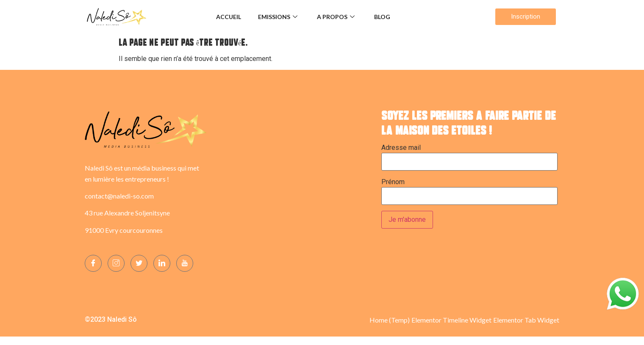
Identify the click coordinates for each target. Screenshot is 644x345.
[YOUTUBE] (185, 263)
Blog (382, 17)
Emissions (278, 17)
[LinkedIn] (162, 263)
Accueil (229, 17)
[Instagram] (116, 263)
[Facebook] (93, 263)
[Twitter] (139, 263)
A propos (336, 17)
